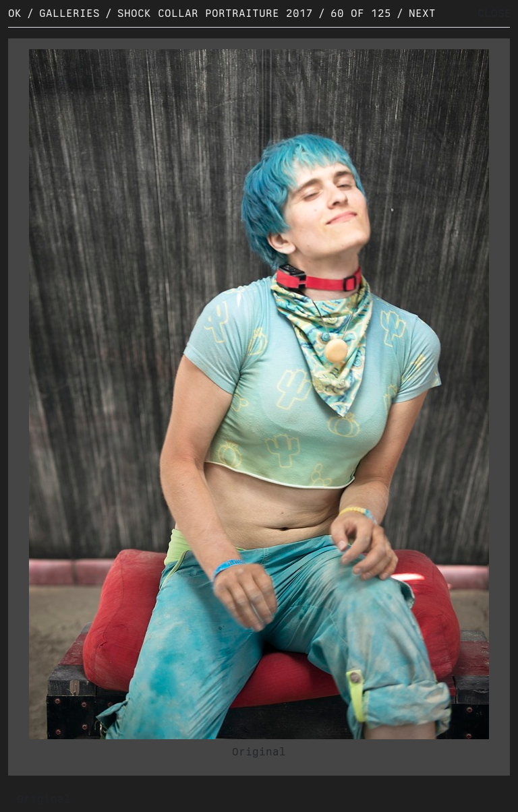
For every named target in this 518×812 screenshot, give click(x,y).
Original (259, 752)
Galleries (69, 13)
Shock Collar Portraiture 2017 (215, 13)
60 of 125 (361, 13)
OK (15, 13)
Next (422, 13)
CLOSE (494, 13)
